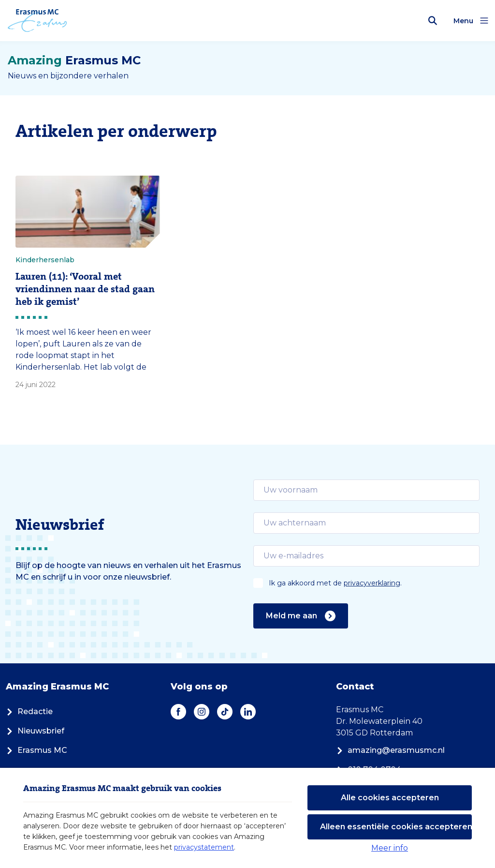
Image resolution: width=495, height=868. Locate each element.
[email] (366, 490)
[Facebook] (178, 712)
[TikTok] (225, 712)
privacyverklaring (372, 583)
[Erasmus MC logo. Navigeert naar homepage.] (37, 21)
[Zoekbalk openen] (433, 21)
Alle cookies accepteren (390, 798)
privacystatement (204, 847)
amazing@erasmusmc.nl (390, 750)
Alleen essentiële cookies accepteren (396, 827)
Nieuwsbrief (35, 731)
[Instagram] (202, 712)
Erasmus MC (36, 750)
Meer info (390, 848)
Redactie (29, 711)
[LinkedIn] (248, 712)
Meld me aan (301, 616)
